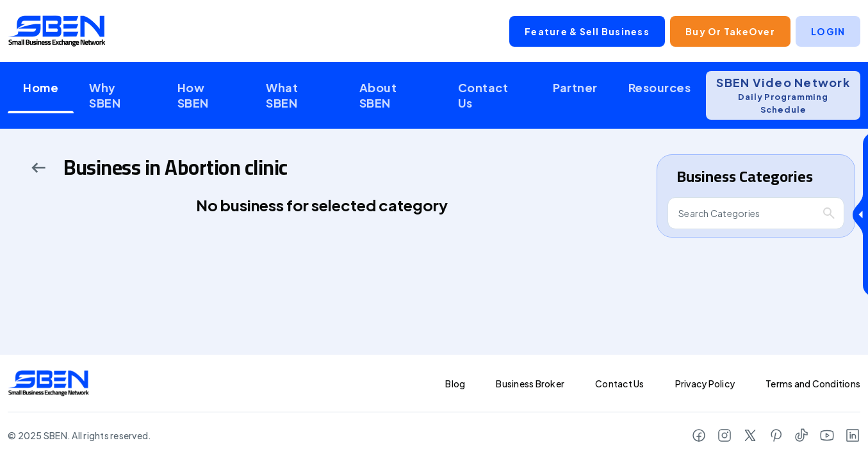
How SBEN (193, 95)
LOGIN (828, 31)
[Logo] (57, 31)
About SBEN (378, 95)
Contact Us (483, 95)
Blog (455, 384)
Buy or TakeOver (730, 31)
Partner (575, 87)
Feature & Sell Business (587, 31)
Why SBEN (105, 95)
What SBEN (282, 95)
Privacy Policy (705, 384)
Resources (660, 87)
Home (41, 87)
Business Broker (530, 384)
